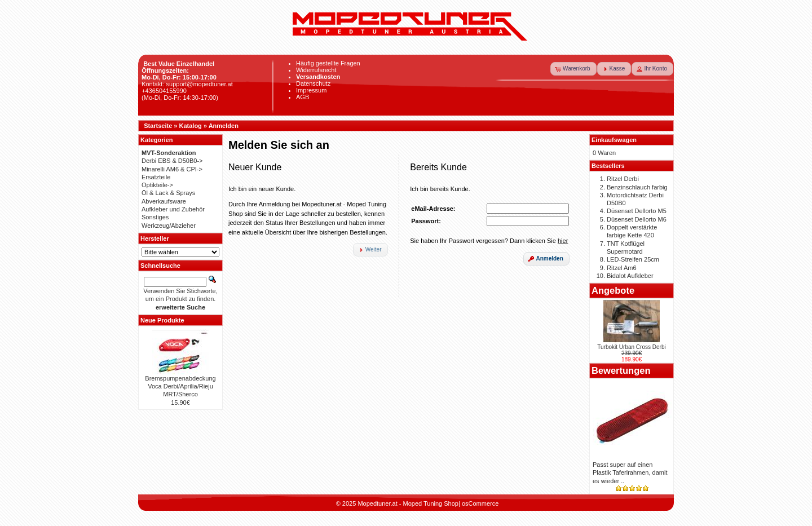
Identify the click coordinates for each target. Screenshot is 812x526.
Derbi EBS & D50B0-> (172, 161)
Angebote (613, 290)
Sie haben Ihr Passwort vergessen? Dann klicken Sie (489, 241)
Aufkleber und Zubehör (173, 209)
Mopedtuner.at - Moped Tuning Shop (408, 503)
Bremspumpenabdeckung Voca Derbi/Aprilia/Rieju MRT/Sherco (180, 386)
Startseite (158, 126)
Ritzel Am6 (622, 268)
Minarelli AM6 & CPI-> (172, 169)
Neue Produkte (162, 320)
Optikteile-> (157, 185)
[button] (573, 69)
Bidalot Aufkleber (630, 276)
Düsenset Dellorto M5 (637, 211)
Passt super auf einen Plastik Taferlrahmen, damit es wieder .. (630, 473)
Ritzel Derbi (623, 179)
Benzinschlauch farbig (637, 187)
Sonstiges (155, 217)
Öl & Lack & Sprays (168, 193)
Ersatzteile (156, 177)
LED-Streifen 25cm (633, 259)
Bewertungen (621, 370)
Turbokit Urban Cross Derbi (631, 347)
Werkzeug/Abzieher (169, 226)
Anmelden (224, 126)
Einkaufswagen (614, 140)
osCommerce (480, 503)
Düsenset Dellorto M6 (637, 219)
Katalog (191, 126)
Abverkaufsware (164, 201)
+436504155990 (164, 91)
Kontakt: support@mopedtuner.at (187, 84)
